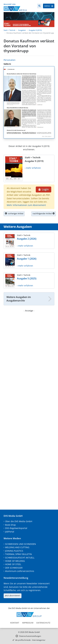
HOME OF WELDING (15, 561)
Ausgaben (22, 30)
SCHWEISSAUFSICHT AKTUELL (20, 558)
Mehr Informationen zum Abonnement (26, 205)
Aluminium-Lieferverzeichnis (20, 571)
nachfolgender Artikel (44, 213)
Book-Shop (10, 525)
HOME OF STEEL (13, 564)
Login (43, 189)
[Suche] (39, 6)
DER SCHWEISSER (14, 568)
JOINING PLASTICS (14, 551)
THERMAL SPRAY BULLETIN (18, 554)
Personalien (10, 60)
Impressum (28, 623)
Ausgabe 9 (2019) (35, 30)
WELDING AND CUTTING (17, 547)
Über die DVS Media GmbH (19, 521)
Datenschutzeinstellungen (30, 636)
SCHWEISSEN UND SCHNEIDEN (21, 544)
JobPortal (10, 532)
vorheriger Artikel (14, 213)
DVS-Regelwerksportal (16, 528)
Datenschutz (43, 623)
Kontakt (15, 623)
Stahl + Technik (9, 30)
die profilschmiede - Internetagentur (30, 640)
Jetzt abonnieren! (13, 595)
